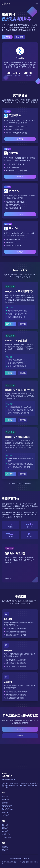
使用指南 (11, 475)
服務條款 (5, 847)
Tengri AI (5, 812)
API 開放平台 (6, 834)
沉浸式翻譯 (5, 815)
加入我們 (5, 831)
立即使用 (11, 324)
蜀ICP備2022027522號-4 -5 (10, 862)
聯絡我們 (20, 37)
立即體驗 (11, 374)
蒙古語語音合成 (7, 809)
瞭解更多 (7, 37)
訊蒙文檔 (5, 803)
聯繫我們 (5, 828)
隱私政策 (5, 850)
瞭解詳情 (23, 324)
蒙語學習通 (5, 800)
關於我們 (5, 825)
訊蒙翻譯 (5, 797)
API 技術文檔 (6, 837)
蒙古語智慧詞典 (7, 806)
